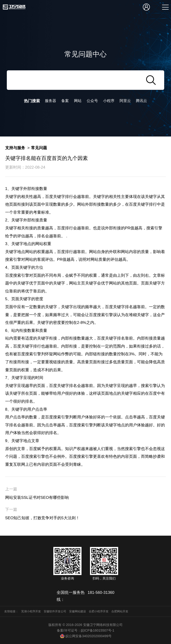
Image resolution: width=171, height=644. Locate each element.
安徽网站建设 (78, 611)
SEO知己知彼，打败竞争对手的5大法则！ (42, 518)
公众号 (92, 101)
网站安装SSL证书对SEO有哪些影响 (37, 498)
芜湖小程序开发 (31, 611)
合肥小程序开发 (99, 611)
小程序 (109, 101)
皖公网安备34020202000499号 (85, 636)
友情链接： (11, 611)
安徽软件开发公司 (55, 611)
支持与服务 (15, 148)
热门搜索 (32, 101)
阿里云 (125, 101)
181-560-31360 (101, 593)
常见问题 (39, 148)
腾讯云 (141, 101)
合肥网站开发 (120, 611)
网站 (78, 101)
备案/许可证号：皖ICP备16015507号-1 (86, 630)
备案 (65, 101)
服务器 (51, 101)
